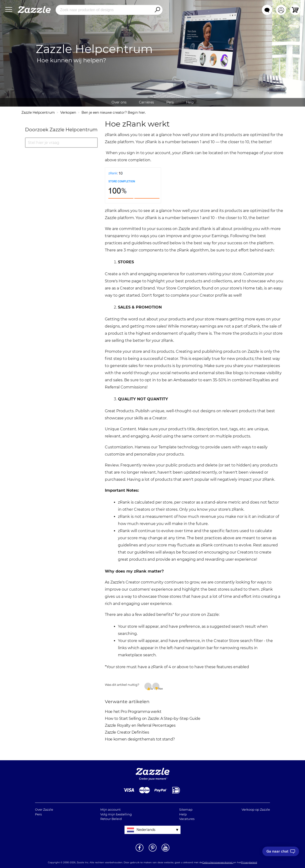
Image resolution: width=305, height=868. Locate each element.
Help (190, 102)
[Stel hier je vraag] (61, 143)
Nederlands (146, 830)
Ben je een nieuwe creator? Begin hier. (114, 113)
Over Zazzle (44, 809)
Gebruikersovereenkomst (218, 862)
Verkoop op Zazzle (256, 809)
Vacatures (187, 819)
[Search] (157, 10)
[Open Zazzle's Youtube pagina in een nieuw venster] (165, 851)
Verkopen (68, 113)
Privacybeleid (249, 862)
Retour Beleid (111, 819)
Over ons (119, 102)
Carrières (146, 102)
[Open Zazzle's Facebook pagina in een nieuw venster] (140, 851)
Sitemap (186, 809)
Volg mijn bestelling (116, 814)
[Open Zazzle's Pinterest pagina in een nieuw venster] (153, 851)
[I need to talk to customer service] (281, 851)
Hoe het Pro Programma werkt (133, 712)
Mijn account (110, 809)
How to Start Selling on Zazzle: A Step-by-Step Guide (153, 718)
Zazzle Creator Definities (127, 732)
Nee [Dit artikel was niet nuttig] (159, 688)
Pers (170, 102)
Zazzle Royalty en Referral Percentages (140, 725)
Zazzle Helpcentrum (38, 113)
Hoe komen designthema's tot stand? (140, 739)
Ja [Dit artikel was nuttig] (151, 688)
